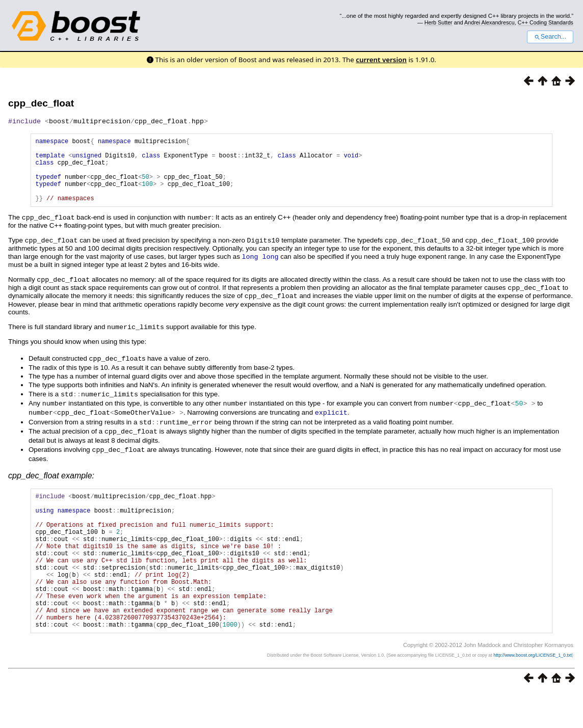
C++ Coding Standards (546, 22)
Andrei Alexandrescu (489, 22)
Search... (550, 37)
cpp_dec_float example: (51, 482)
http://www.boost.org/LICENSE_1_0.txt (533, 690)
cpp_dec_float (41, 103)
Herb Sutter (439, 22)
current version (381, 60)
